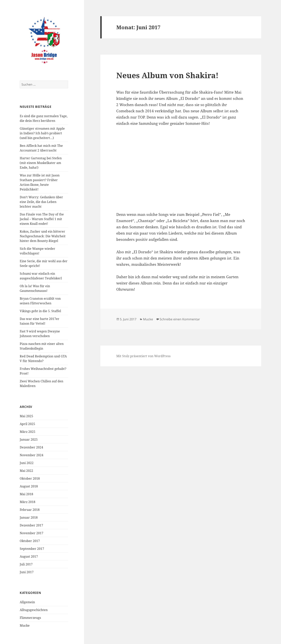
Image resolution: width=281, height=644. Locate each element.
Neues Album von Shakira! (167, 75)
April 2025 (27, 424)
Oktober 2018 (30, 478)
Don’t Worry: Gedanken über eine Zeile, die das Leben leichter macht (41, 202)
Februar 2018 (30, 510)
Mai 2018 (26, 494)
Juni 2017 (27, 572)
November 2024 (32, 455)
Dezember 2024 (31, 447)
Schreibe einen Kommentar (180, 319)
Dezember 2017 (31, 525)
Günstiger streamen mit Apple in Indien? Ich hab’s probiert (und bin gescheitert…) (42, 133)
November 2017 (32, 533)
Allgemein (27, 602)
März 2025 (28, 432)
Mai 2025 (26, 416)
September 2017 (32, 549)
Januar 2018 (29, 517)
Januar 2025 (29, 439)
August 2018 (29, 486)
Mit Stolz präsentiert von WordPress (143, 356)
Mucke (25, 625)
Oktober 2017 (30, 541)
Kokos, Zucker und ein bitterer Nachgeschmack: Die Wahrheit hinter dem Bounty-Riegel (43, 236)
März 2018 (28, 502)
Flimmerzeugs (30, 618)
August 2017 (29, 556)
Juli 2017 (26, 564)
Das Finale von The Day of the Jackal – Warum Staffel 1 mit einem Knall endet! (42, 219)
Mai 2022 (26, 471)
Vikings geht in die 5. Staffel (40, 311)
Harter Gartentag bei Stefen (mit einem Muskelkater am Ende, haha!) (41, 163)
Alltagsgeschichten (34, 610)
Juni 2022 (27, 463)
